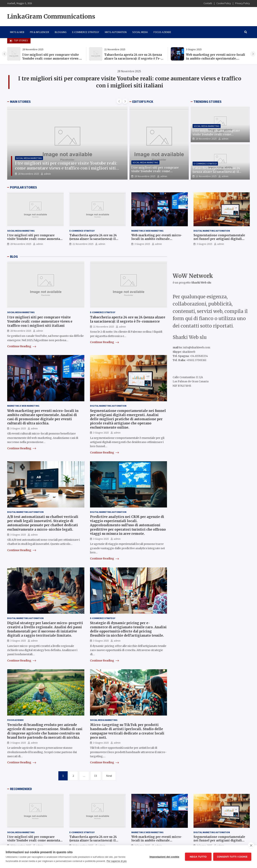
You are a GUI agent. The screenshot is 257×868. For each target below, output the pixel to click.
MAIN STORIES (20, 102)
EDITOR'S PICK (143, 102)
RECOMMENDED (21, 789)
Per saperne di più (117, 861)
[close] (251, 845)
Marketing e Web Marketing (147, 231)
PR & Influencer (40, 32)
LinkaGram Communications (51, 16)
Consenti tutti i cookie (232, 857)
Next (109, 776)
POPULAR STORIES (24, 187)
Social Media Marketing (29, 158)
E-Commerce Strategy (86, 32)
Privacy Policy (243, 3)
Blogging (61, 32)
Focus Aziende (162, 32)
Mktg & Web (17, 32)
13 (96, 776)
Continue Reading (22, 346)
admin (47, 174)
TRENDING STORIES (208, 102)
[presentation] (5, 54)
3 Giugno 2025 (142, 244)
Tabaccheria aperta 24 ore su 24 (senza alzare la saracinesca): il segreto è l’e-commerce (133, 58)
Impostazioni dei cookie (164, 857)
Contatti (208, 3)
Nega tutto (198, 857)
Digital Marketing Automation (212, 231)
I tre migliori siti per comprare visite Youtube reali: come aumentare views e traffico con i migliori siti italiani (52, 58)
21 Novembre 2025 (206, 176)
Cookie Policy (224, 3)
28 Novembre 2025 (29, 174)
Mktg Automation (116, 32)
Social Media (140, 32)
